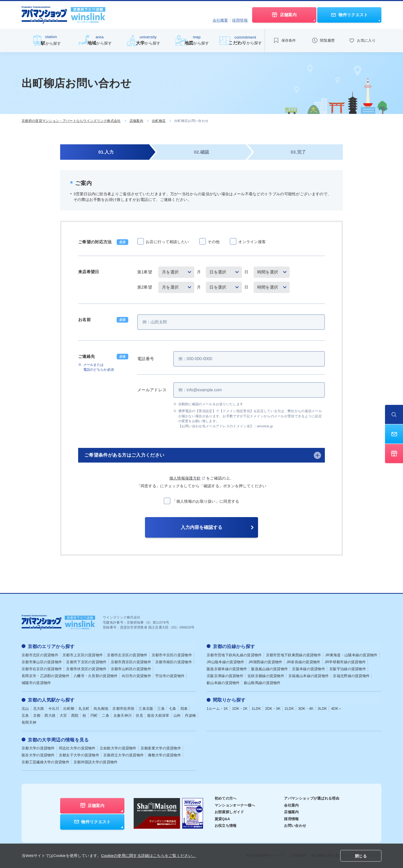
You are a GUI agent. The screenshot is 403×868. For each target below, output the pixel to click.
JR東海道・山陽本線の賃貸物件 (351, 654)
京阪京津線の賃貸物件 (225, 675)
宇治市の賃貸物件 (170, 675)
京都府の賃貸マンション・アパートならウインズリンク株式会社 (71, 121)
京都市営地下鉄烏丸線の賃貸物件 (234, 654)
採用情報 (240, 20)
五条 (25, 715)
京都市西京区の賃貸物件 (131, 661)
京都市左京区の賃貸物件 (127, 654)
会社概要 (220, 20)
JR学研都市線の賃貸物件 (345, 661)
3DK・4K (306, 708)
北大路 (39, 708)
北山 (25, 708)
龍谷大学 (38, 754)
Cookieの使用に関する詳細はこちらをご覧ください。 (149, 856)
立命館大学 (118, 747)
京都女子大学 (79, 754)
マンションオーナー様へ (235, 804)
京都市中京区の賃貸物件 (172, 654)
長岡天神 (29, 722)
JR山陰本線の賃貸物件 (225, 661)
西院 (75, 715)
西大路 (50, 715)
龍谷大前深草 (158, 715)
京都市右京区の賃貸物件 (42, 668)
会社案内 (291, 804)
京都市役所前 (123, 708)
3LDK (322, 708)
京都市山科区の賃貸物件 (131, 668)
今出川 (54, 708)
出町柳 (69, 708)
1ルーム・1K (217, 708)
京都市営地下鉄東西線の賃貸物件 (294, 654)
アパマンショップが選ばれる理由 (312, 797)
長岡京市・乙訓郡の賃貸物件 (45, 675)
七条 (173, 708)
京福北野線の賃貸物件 (351, 675)
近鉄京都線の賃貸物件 (266, 675)
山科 (177, 715)
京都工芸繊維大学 (45, 761)
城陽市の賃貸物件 (36, 682)
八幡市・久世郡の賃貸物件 (96, 675)
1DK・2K (240, 708)
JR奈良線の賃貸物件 (304, 661)
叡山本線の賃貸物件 (223, 682)
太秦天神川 (123, 715)
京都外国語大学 (96, 761)
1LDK (256, 708)
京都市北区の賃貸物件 (40, 654)
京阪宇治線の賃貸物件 (348, 668)
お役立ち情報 (226, 825)
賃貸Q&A (222, 818)
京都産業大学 (161, 747)
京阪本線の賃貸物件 (309, 668)
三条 (161, 708)
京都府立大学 (123, 754)
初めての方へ (226, 797)
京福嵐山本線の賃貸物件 (309, 675)
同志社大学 (77, 747)
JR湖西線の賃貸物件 (265, 661)
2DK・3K (273, 708)
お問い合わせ (295, 825)
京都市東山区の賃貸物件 (42, 661)
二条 (106, 715)
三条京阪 (146, 708)
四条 (184, 708)
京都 (37, 715)
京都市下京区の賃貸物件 (86, 661)
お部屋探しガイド (229, 811)
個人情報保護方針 (185, 478)
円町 (94, 715)
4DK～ (336, 708)
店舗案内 (136, 121)
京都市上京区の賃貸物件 (83, 654)
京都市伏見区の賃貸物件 (86, 668)
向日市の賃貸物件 (136, 675)
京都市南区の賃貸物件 (174, 661)
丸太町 (84, 708)
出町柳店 (159, 121)
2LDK (289, 708)
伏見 (139, 715)
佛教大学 (164, 754)
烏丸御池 (101, 708)
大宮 (63, 715)
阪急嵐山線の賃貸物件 (269, 668)
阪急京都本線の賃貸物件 (227, 668)
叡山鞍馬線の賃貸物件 (262, 682)
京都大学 (38, 747)
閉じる (361, 856)
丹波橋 (190, 715)
